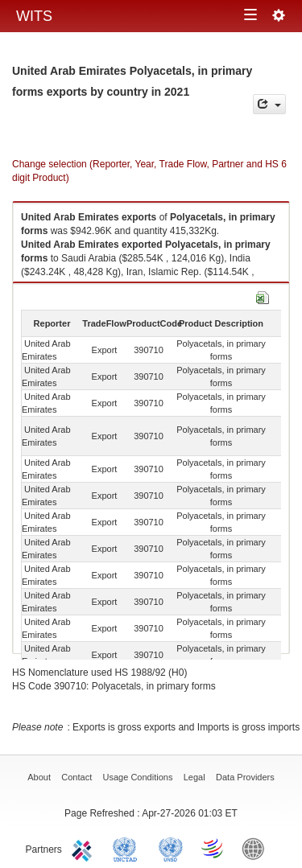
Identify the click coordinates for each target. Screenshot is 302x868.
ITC (85, 848)
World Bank (257, 848)
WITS (34, 16)
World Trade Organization (213, 848)
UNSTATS (171, 848)
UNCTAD (128, 848)
